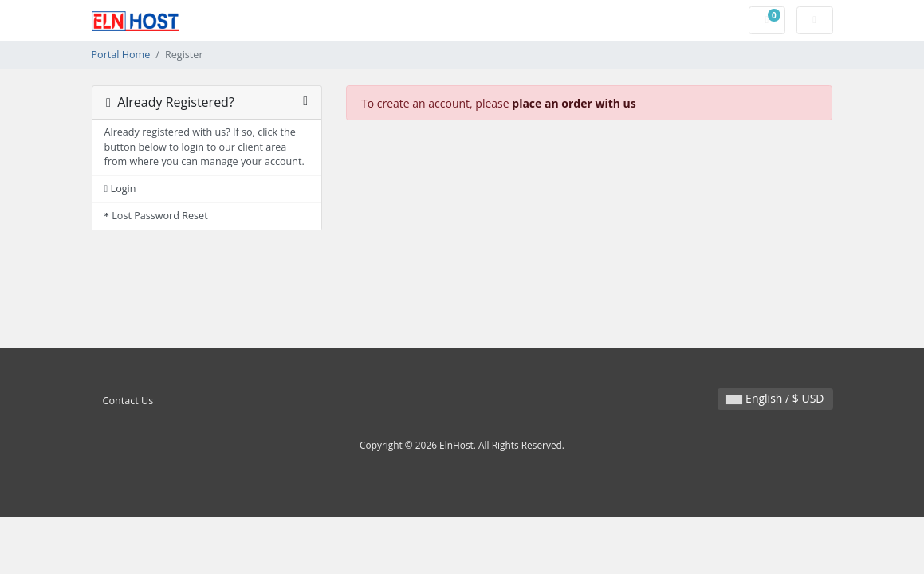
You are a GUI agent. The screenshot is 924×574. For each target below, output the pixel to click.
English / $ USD (775, 398)
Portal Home (121, 55)
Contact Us (128, 401)
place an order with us (574, 103)
